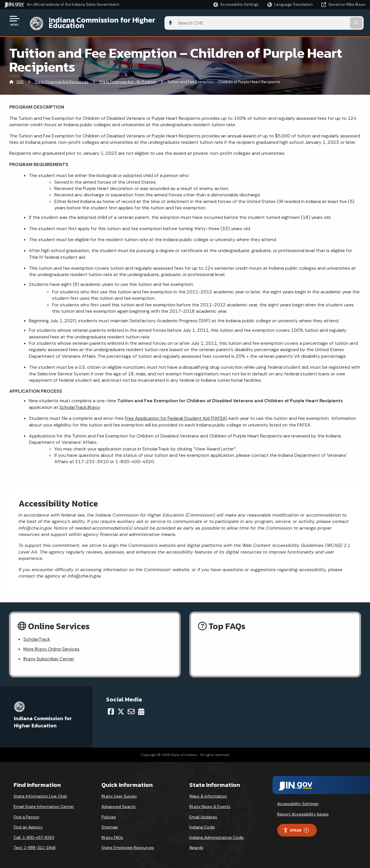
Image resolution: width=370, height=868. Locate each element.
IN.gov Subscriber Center (49, 656)
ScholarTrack (37, 635)
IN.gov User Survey (119, 793)
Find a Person (26, 813)
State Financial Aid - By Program (128, 78)
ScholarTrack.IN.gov (80, 403)
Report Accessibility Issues (303, 811)
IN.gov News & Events (210, 803)
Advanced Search (119, 803)
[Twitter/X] (121, 708)
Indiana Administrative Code (217, 834)
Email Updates (203, 813)
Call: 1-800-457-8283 (34, 834)
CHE (20, 78)
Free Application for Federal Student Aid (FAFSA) (176, 414)
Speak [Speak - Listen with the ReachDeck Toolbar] (296, 827)
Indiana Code (202, 824)
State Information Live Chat (40, 793)
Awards (196, 844)
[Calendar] (141, 708)
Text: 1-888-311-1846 (35, 844)
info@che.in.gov (83, 572)
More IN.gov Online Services (52, 646)
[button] (236, 4)
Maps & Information (208, 793)
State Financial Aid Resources (62, 78)
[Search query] (324, 21)
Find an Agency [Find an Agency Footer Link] (28, 824)
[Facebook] (111, 708)
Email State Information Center (44, 803)
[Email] (131, 708)
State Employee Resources (128, 844)
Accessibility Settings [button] (298, 800)
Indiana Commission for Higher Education (117, 21)
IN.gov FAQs (112, 834)
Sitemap (110, 824)
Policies (109, 813)
